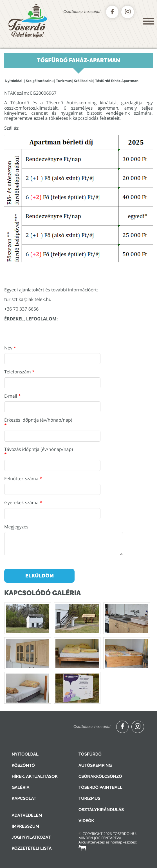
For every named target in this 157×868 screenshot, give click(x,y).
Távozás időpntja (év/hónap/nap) (39, 452)
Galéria (20, 787)
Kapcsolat (24, 798)
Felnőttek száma (23, 479)
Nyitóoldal (14, 81)
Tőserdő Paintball (100, 787)
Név (10, 348)
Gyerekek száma (23, 502)
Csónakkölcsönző (100, 776)
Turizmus (64, 81)
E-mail (13, 396)
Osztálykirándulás (101, 810)
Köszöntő (23, 765)
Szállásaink (83, 81)
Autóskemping (95, 765)
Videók (86, 821)
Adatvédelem (27, 815)
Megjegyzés (16, 527)
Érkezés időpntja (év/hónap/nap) (38, 423)
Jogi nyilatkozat (31, 837)
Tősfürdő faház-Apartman (117, 81)
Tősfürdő (90, 754)
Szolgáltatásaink (40, 81)
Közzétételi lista (32, 848)
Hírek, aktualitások (34, 776)
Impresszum (25, 826)
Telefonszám (19, 372)
